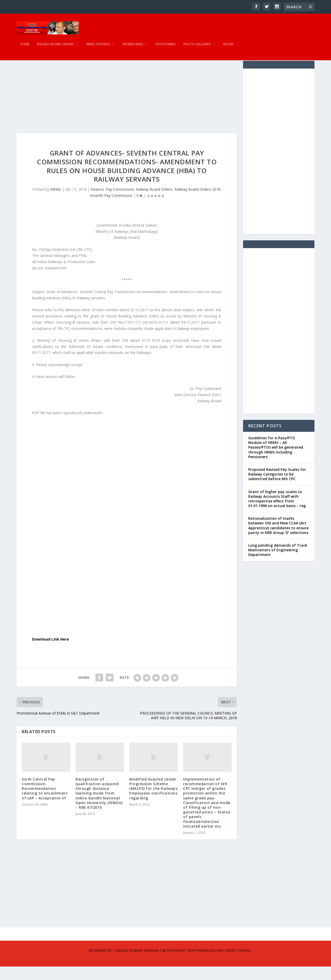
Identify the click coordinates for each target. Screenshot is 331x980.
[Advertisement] (127, 110)
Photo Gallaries (197, 48)
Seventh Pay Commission (111, 209)
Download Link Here (51, 653)
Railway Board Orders (55, 48)
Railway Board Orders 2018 (197, 203)
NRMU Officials (98, 48)
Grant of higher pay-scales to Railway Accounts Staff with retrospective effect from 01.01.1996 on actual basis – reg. (277, 512)
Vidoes (228, 48)
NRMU (56, 203)
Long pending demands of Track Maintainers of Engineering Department (278, 563)
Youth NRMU (165, 48)
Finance (97, 203)
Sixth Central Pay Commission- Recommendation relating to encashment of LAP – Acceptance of (45, 802)
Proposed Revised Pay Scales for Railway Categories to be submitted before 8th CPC (277, 488)
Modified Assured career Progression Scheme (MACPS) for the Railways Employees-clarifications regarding (153, 802)
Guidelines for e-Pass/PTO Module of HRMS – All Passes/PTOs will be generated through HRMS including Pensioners (276, 461)
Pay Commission (120, 203)
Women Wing (133, 48)
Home (25, 48)
